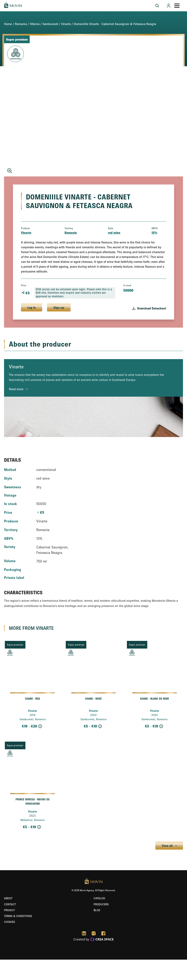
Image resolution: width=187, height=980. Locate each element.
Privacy (9, 910)
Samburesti (50, 24)
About (8, 898)
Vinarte (66, 24)
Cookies (9, 922)
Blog (97, 910)
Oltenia (35, 24)
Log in (32, 307)
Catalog (99, 898)
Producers (101, 904)
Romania (21, 24)
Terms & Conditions (18, 916)
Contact (10, 904)
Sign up (59, 307)
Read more (16, 389)
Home (8, 24)
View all (167, 846)
